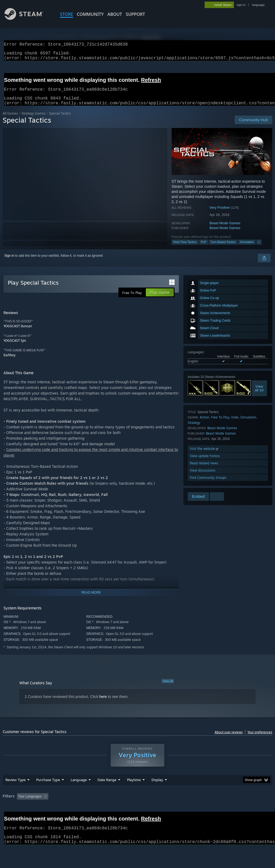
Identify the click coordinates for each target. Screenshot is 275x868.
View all (168, 687)
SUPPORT (135, 14)
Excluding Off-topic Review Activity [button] (84, 810)
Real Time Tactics (185, 248)
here (103, 703)
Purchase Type (48, 794)
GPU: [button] (255, 810)
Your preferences (260, 739)
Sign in (9, 262)
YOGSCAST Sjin (15, 347)
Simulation (247, 248)
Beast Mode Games (225, 229)
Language (79, 794)
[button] (21, 810)
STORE (66, 14)
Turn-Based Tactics (223, 248)
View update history (205, 462)
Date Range (107, 794)
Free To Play (220, 424)
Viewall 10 (259, 395)
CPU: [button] (237, 810)
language (258, 5)
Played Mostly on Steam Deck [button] (164, 810)
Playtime (134, 794)
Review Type (15, 794)
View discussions (203, 477)
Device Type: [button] (13, 818)
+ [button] (259, 248)
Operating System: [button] (209, 810)
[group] (137, 814)
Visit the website (205, 455)
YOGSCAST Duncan (18, 332)
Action (205, 424)
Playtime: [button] (126, 810)
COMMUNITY (90, 14)
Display (157, 794)
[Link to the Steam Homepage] (28, 18)
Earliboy (10, 361)
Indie (235, 424)
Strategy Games (34, 120)
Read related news (204, 470)
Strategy (194, 429)
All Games (10, 120)
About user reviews (229, 739)
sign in (241, 5)
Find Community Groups (208, 484)
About (115, 14)
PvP (204, 248)
